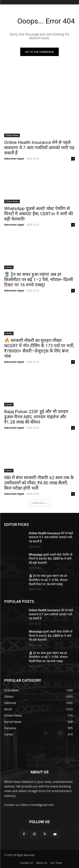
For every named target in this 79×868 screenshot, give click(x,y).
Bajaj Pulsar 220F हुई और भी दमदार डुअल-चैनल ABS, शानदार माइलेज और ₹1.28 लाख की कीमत (36, 417)
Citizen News (12, 135)
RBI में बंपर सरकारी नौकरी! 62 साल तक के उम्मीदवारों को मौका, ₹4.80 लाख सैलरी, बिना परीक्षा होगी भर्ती (39, 483)
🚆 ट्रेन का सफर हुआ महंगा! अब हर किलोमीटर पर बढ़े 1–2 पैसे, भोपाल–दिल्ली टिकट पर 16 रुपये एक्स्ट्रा (39, 280)
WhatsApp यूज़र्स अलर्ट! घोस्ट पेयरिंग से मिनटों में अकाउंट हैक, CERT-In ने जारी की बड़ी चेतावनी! (39, 214)
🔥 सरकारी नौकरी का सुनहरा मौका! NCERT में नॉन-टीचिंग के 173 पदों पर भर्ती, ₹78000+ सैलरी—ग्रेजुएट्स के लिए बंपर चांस (39, 348)
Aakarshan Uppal (14, 158)
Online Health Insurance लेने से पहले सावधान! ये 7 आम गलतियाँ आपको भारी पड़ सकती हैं (39, 148)
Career (9, 267)
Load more (39, 503)
